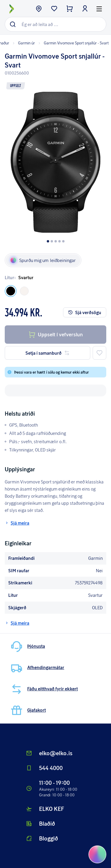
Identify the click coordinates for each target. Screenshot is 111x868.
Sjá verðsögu (85, 312)
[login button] (85, 9)
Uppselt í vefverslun (56, 335)
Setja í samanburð (48, 353)
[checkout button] (70, 9)
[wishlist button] (54, 9)
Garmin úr (23, 43)
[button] (55, 158)
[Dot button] (48, 241)
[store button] (39, 9)
